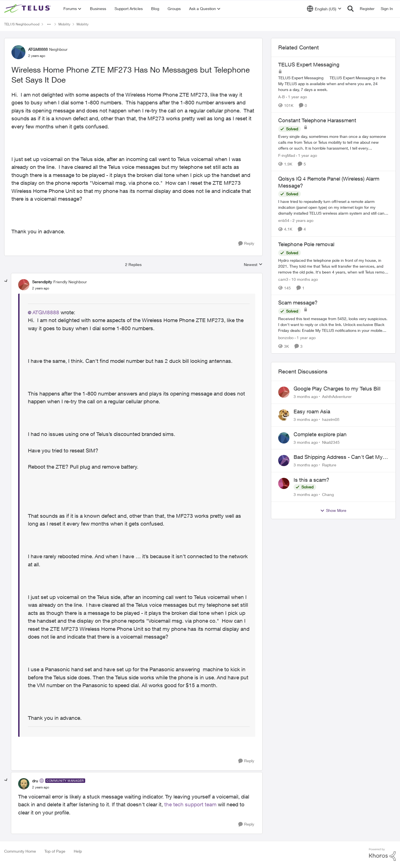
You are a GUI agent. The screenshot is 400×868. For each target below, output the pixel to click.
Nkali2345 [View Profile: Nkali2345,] (331, 442)
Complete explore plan (320, 434)
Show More (333, 510)
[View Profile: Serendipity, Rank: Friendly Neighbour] (24, 285)
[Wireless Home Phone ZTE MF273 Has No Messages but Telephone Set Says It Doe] (41, 288)
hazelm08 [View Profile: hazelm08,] (331, 419)
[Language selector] (324, 9)
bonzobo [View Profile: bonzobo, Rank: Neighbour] (286, 338)
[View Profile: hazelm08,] (284, 415)
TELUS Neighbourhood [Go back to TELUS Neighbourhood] (22, 24)
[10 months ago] (304, 279)
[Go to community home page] (28, 9)
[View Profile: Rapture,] (284, 461)
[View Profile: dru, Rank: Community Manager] (24, 784)
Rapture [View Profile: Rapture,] (329, 465)
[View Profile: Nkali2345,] (284, 438)
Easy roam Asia (312, 411)
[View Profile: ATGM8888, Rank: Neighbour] (18, 52)
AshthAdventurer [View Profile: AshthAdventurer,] (337, 396)
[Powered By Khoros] (382, 855)
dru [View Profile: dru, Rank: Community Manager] (35, 781)
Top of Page (55, 851)
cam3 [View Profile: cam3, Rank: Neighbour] (283, 279)
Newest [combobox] (253, 265)
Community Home (20, 851)
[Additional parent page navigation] (49, 24)
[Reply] (246, 244)
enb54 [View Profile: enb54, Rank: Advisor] (284, 221)
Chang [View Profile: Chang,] (328, 494)
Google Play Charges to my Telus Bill (337, 389)
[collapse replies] (6, 281)
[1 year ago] (297, 97)
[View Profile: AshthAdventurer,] (284, 392)
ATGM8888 (46, 312)
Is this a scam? (311, 480)
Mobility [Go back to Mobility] (64, 24)
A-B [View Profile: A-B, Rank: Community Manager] (282, 97)
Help (78, 851)
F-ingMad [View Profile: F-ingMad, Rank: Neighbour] (287, 155)
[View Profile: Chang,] (284, 483)
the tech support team (190, 804)
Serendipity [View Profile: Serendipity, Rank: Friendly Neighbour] (42, 282)
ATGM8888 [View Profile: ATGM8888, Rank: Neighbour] (38, 49)
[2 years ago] (302, 221)
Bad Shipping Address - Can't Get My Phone (338, 457)
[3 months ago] (306, 396)
